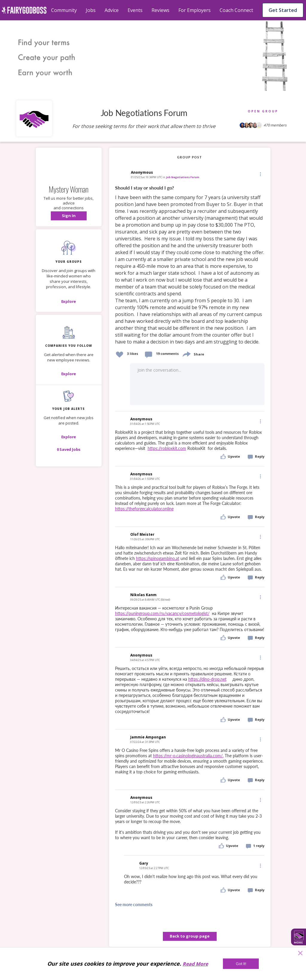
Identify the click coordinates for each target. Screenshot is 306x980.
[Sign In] (69, 216)
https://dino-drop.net (207, 679)
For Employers (195, 10)
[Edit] (260, 174)
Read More (195, 964)
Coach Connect (236, 10)
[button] (69, 216)
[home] (24, 10)
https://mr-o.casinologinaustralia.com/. (188, 756)
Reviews (160, 10)
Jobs (91, 10)
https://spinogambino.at (158, 558)
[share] (186, 354)
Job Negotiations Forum (183, 177)
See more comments (134, 905)
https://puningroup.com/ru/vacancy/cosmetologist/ (162, 613)
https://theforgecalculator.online (144, 509)
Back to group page (190, 936)
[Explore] (69, 301)
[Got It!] (241, 964)
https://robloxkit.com (167, 448)
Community (64, 10)
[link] (190, 265)
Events (135, 10)
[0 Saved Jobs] (69, 449)
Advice (112, 10)
